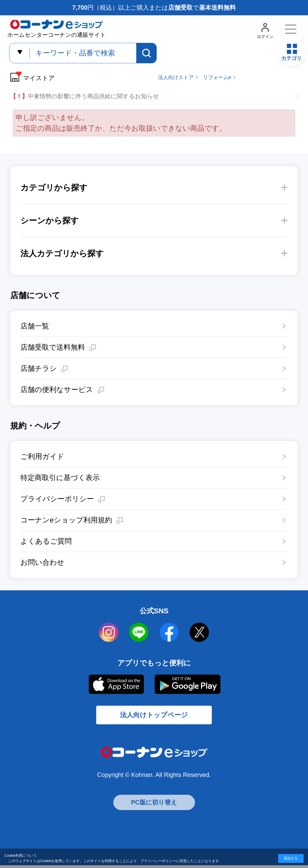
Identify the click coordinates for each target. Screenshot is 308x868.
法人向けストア (176, 77)
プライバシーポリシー (57, 499)
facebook (169, 632)
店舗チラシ (39, 368)
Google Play (187, 684)
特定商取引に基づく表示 (60, 478)
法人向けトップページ (154, 717)
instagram (109, 632)
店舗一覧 (35, 326)
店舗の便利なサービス (57, 390)
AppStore (116, 684)
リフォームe (217, 77)
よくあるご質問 (46, 541)
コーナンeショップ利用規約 (66, 520)
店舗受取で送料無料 (53, 347)
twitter (199, 632)
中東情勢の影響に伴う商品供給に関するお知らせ (85, 96)
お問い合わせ (42, 562)
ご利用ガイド (42, 456)
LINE (139, 632)
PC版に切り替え (154, 805)
